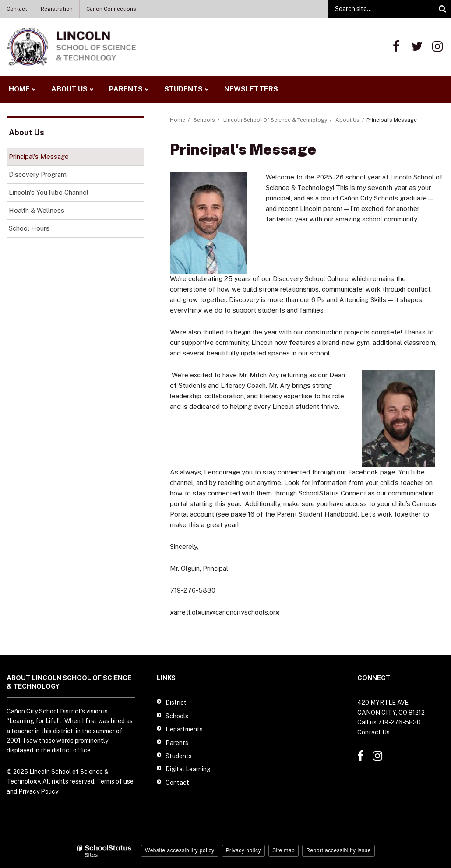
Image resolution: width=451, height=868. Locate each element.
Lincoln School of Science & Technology (275, 120)
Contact (17, 9)
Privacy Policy (38, 791)
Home (178, 120)
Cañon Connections (111, 9)
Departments (184, 729)
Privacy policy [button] (243, 850)
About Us (347, 120)
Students (179, 756)
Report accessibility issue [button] (338, 850)
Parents (177, 743)
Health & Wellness (37, 210)
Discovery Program (38, 174)
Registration (57, 9)
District (176, 703)
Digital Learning (188, 769)
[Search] (442, 9)
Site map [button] (284, 850)
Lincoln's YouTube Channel (61, 194)
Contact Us (373, 732)
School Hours (41, 230)
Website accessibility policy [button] (180, 850)
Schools (204, 120)
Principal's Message (39, 156)
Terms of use (115, 781)
